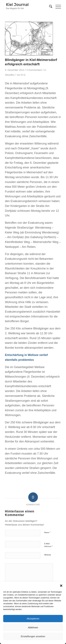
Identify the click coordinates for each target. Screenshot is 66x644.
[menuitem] (49, 6)
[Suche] (49, 6)
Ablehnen (33, 627)
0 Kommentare (34, 70)
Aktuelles (10, 75)
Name (47, 532)
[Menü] (57, 6)
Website (48, 555)
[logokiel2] (27, 6)
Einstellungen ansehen (33, 636)
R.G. (24, 75)
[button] (61, 586)
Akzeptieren (33, 619)
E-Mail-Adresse (48, 545)
